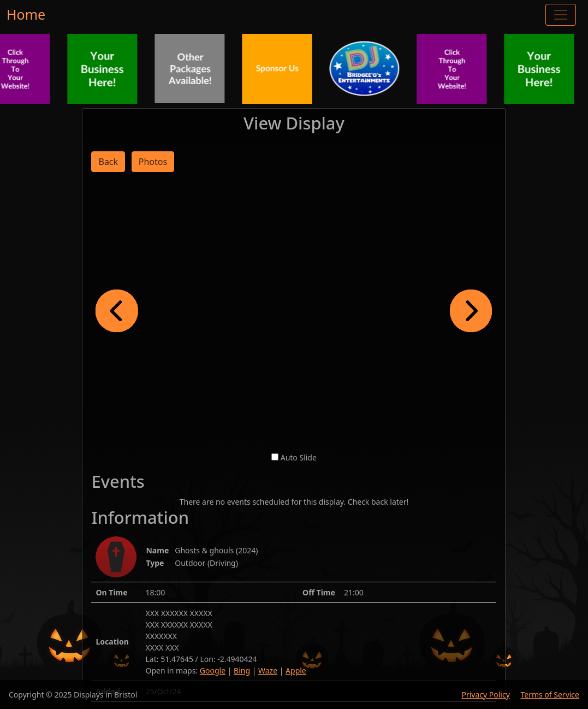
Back (108, 162)
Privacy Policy (485, 695)
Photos (153, 162)
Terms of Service (550, 695)
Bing (242, 670)
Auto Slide (299, 457)
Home (26, 14)
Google (213, 670)
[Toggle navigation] (561, 15)
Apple (296, 670)
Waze (268, 670)
